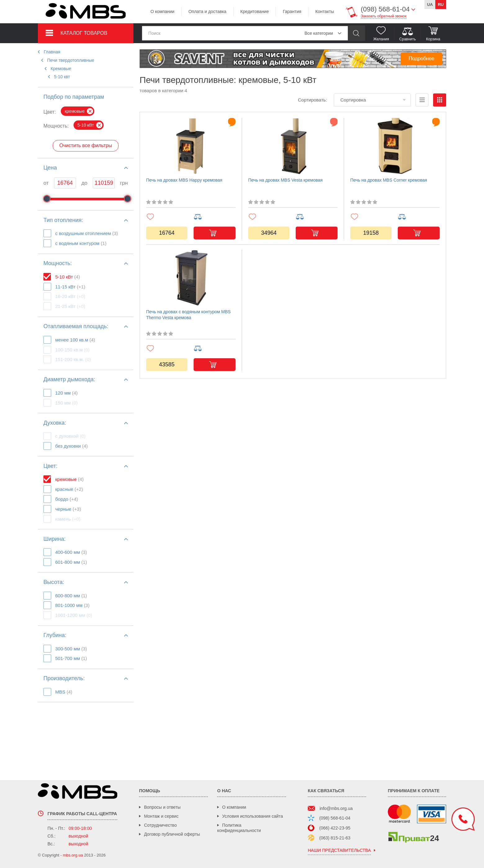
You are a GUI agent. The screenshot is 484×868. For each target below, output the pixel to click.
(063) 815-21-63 (335, 838)
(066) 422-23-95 (335, 828)
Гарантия (292, 11)
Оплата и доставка (207, 11)
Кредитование (255, 11)
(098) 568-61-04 (335, 818)
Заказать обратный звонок (384, 16)
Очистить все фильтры (86, 145)
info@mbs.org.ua (336, 808)
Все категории (319, 33)
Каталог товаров (84, 33)
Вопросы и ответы (162, 807)
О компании (162, 11)
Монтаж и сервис (161, 816)
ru (441, 5)
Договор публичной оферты (172, 834)
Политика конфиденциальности (239, 828)
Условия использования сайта (253, 816)
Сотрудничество (160, 825)
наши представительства (339, 850)
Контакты (325, 11)
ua (430, 5)
